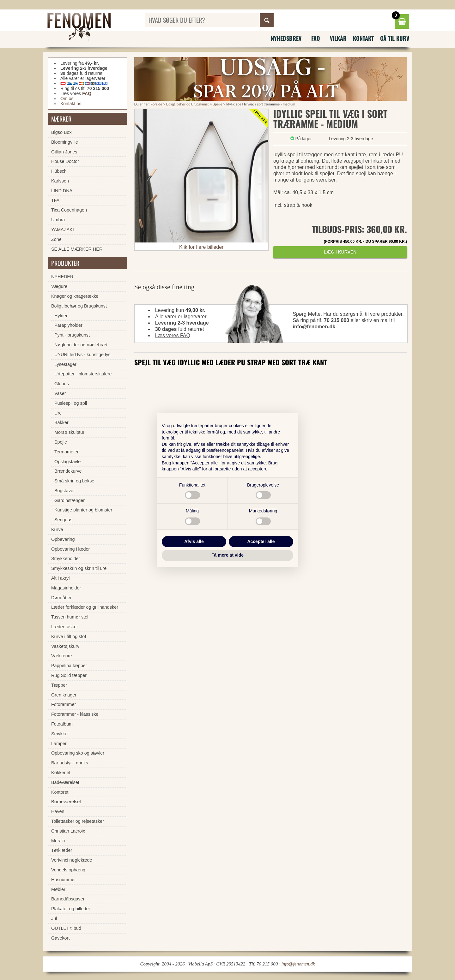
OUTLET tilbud (66, 928)
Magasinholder (66, 588)
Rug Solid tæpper (69, 675)
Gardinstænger (70, 500)
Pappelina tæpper (69, 666)
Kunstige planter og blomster (83, 510)
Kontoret (60, 792)
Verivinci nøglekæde (72, 860)
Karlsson (60, 181)
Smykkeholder (66, 559)
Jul (54, 918)
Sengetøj (64, 520)
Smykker (60, 734)
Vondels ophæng (68, 870)
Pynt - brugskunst (72, 335)
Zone (56, 239)
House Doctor (65, 161)
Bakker (61, 422)
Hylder (61, 316)
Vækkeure (62, 656)
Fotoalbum (62, 724)
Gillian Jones (64, 152)
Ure (58, 413)
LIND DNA (62, 191)
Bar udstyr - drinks (70, 763)
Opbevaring (63, 539)
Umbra (58, 220)
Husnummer (64, 880)
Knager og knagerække (75, 296)
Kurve (57, 529)
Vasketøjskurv (65, 646)
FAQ (316, 38)
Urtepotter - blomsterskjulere (83, 374)
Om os (67, 99)
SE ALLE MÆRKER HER (77, 249)
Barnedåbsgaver (68, 899)
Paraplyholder (68, 325)
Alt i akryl (60, 578)
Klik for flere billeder (201, 247)
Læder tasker (65, 627)
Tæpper (59, 685)
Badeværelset (65, 782)
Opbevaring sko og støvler (78, 753)
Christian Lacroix (68, 831)
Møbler (58, 889)
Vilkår (338, 38)
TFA (55, 200)
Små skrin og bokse (74, 481)
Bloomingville (65, 142)
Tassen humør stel (70, 617)
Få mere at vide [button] (227, 555)
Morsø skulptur (69, 432)
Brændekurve (68, 471)
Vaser (60, 393)
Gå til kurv (395, 38)
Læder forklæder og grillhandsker (85, 607)
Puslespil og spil (71, 403)
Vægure (59, 286)
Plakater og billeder (71, 909)
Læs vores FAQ (173, 335)
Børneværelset (66, 802)
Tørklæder (62, 850)
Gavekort (60, 938)
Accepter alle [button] (261, 541)
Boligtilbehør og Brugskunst (188, 104)
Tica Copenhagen (69, 210)
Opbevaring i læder (70, 549)
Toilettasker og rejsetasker (78, 821)
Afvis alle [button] (194, 541)
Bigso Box (61, 132)
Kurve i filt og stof (69, 636)
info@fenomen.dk (314, 327)
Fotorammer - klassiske (75, 714)
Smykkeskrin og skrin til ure (79, 568)
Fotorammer (64, 704)
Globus (62, 384)
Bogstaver (65, 491)
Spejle (218, 104)
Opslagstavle (67, 462)
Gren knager (64, 695)
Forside (157, 104)
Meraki (58, 841)
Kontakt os (71, 104)
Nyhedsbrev (286, 38)
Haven (58, 811)
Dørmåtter (61, 598)
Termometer (67, 452)
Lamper (59, 744)
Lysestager (65, 364)
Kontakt (363, 38)
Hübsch (59, 171)
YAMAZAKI (63, 230)
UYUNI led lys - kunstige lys (82, 355)
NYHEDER (62, 277)
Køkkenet (61, 773)
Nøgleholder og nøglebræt (81, 345)
